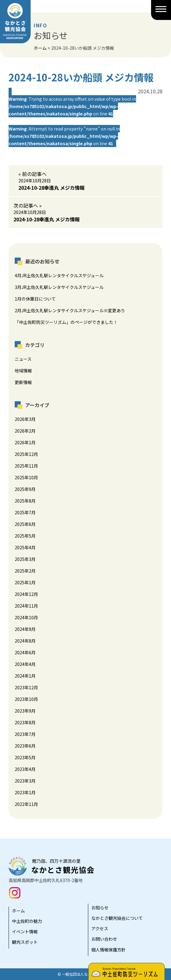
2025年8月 (25, 501)
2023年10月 (26, 699)
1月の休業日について (35, 299)
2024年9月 (25, 629)
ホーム (18, 911)
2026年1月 (25, 442)
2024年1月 (25, 676)
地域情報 (23, 371)
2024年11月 (26, 606)
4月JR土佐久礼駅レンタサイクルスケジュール (59, 275)
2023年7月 (25, 734)
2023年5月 (25, 757)
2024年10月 (26, 617)
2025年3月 (25, 559)
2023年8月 (25, 722)
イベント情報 (25, 931)
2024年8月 (25, 641)
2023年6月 (25, 746)
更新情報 (23, 382)
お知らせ (100, 908)
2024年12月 (26, 594)
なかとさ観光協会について (117, 918)
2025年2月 (25, 571)
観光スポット (25, 942)
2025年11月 (26, 466)
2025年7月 (25, 512)
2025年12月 (26, 454)
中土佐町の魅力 (27, 921)
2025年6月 (25, 524)
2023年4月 (25, 769)
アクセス (100, 928)
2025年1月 (25, 582)
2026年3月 (25, 419)
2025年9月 (25, 489)
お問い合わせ (104, 939)
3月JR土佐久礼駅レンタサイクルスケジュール (59, 287)
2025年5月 (25, 536)
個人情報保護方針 (108, 950)
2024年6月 (25, 652)
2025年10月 (26, 477)
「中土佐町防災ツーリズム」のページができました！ (66, 322)
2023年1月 (25, 792)
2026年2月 (25, 431)
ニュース (23, 359)
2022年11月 (26, 804)
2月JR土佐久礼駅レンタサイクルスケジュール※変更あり (70, 310)
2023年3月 (25, 781)
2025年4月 (25, 547)
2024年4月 (25, 664)
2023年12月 (26, 687)
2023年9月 (25, 711)
